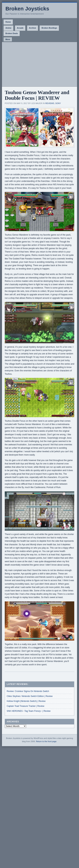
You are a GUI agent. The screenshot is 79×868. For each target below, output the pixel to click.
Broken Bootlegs (49, 28)
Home (8, 22)
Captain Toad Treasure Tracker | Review (26, 706)
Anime (8, 28)
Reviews (50, 103)
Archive (33, 28)
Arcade (20, 28)
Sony (58, 103)
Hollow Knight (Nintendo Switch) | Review (26, 701)
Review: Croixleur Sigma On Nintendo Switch (28, 691)
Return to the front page (46, 741)
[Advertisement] (39, 64)
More (8, 39)
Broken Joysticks (27, 9)
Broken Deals (12, 33)
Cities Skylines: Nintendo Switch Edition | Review (30, 696)
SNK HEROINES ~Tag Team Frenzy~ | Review (29, 711)
